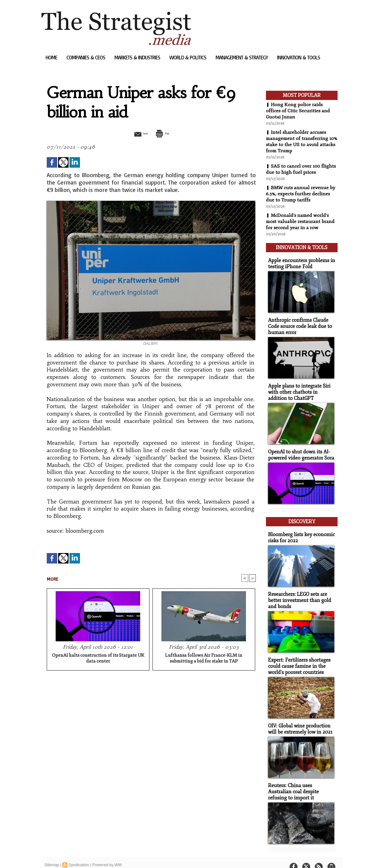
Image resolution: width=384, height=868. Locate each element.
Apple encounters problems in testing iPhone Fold (299, 261)
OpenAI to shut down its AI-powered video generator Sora (299, 450)
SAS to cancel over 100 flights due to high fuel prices (301, 169)
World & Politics (188, 57)
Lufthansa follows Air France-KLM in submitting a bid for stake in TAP (204, 659)
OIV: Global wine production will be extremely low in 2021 (299, 719)
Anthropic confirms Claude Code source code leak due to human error (298, 323)
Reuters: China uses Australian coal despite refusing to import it (300, 781)
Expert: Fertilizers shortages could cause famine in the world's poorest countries (297, 657)
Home (52, 57)
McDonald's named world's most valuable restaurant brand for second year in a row (301, 221)
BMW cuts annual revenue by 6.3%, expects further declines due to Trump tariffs (301, 194)
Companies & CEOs (86, 57)
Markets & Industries (138, 57)
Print (167, 133)
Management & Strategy (242, 57)
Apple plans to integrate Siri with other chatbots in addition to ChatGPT (301, 388)
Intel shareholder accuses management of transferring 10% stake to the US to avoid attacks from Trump (298, 141)
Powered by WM (107, 854)
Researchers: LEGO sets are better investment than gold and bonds (297, 593)
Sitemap (52, 854)
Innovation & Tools (299, 57)
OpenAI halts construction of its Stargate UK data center (98, 659)
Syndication (79, 854)
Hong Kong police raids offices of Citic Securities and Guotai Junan (298, 111)
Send (136, 133)
